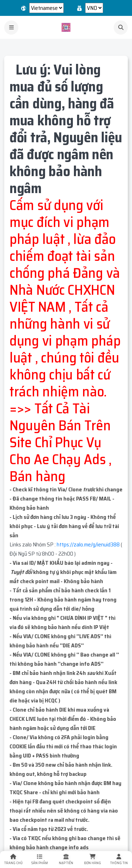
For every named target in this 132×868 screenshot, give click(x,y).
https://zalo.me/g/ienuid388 (88, 544)
